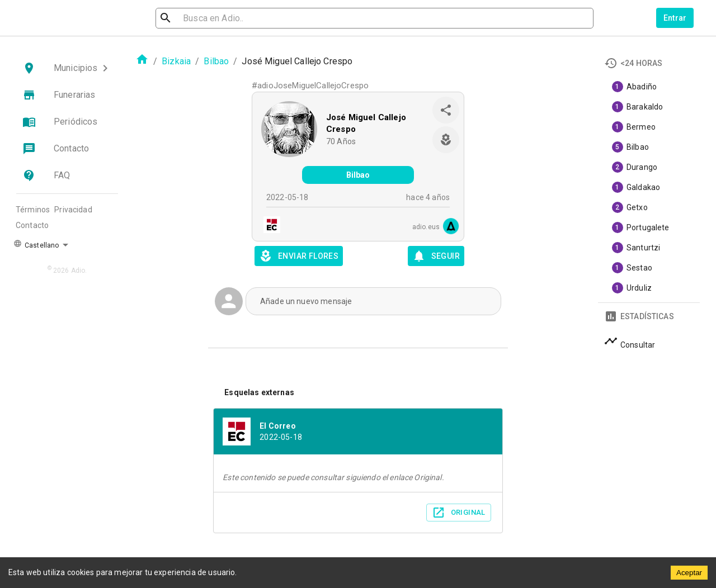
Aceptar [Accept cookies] (689, 573)
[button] (67, 68)
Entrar (675, 18)
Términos (33, 210)
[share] (446, 110)
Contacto (32, 225)
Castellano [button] (36, 244)
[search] (216, 18)
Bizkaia (176, 61)
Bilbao (216, 61)
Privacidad (73, 210)
